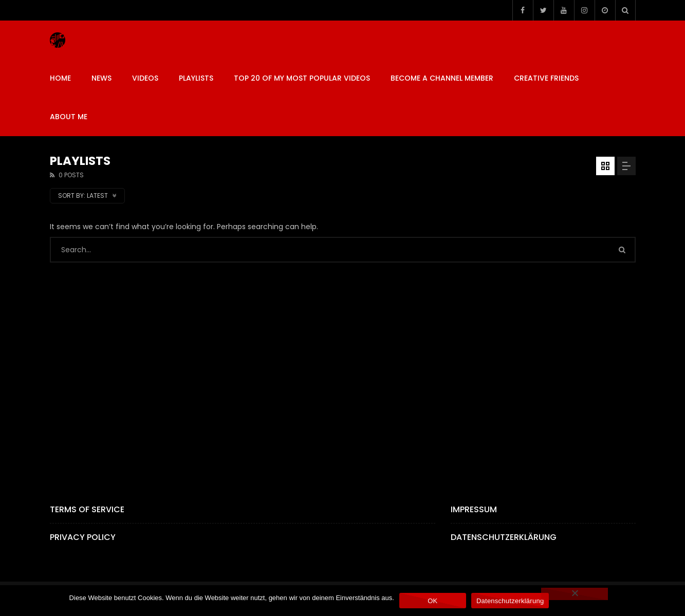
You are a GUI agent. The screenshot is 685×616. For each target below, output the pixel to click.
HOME (60, 78)
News (101, 78)
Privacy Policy (83, 537)
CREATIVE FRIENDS (546, 78)
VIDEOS (145, 78)
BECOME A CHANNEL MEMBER (442, 78)
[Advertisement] (343, 365)
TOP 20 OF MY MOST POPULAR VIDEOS (302, 78)
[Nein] (575, 594)
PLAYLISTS (196, 78)
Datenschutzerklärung (504, 537)
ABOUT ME (69, 117)
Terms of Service (87, 509)
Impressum (474, 509)
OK (432, 601)
